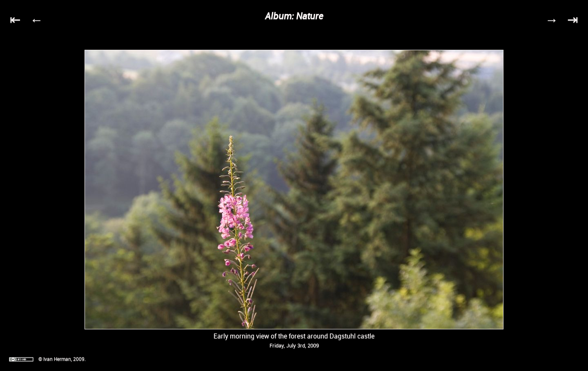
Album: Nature (294, 16)
